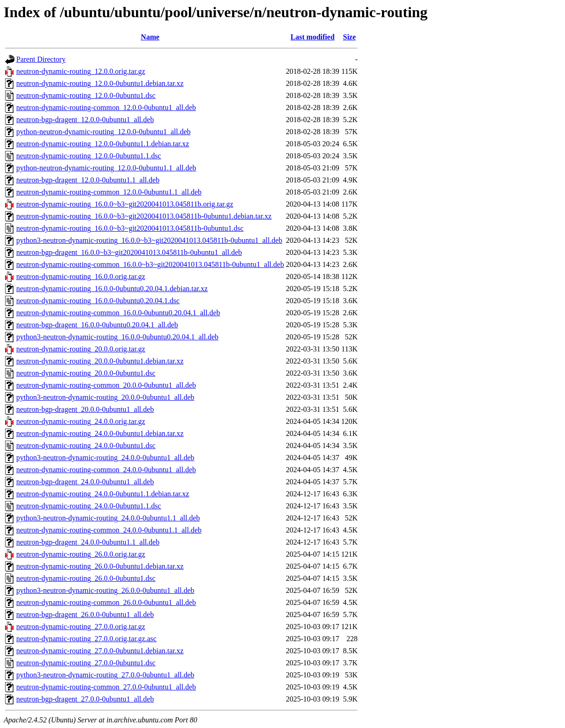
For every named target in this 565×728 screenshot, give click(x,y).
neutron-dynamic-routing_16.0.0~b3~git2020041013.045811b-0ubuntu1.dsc (130, 228)
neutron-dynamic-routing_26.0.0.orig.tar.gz (81, 554)
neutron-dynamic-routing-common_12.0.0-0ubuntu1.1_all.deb (109, 192)
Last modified (313, 37)
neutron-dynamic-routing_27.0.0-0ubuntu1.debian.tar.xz (100, 651)
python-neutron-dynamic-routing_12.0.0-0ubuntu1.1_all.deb (106, 168)
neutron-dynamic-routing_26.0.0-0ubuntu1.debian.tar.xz (100, 566)
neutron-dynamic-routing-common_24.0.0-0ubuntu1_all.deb (106, 470)
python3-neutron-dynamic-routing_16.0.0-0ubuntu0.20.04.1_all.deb (117, 337)
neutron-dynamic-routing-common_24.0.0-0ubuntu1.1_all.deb (109, 530)
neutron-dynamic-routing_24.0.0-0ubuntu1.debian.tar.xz (100, 433)
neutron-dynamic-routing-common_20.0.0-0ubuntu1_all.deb (106, 385)
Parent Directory (41, 59)
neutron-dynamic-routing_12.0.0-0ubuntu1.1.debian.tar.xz (103, 144)
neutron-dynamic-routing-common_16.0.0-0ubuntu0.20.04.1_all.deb (118, 313)
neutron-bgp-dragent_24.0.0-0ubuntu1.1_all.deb (88, 542)
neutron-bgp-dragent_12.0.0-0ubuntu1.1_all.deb (88, 180)
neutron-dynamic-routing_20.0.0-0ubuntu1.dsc (86, 373)
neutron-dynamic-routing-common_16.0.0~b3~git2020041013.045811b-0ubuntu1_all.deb (150, 264)
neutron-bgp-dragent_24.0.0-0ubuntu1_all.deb (85, 482)
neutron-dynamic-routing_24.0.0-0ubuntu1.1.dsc (89, 506)
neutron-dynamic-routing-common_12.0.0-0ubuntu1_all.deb (106, 107)
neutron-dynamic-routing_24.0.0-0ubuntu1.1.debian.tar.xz (103, 494)
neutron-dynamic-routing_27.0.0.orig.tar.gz (81, 627)
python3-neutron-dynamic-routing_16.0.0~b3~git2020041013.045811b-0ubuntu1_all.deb (149, 240)
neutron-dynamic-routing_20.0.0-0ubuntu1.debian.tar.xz (100, 361)
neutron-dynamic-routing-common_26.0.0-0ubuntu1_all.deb (106, 602)
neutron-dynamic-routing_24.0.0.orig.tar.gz (81, 421)
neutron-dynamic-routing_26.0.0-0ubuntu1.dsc (86, 578)
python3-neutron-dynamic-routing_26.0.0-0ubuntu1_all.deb (105, 590)
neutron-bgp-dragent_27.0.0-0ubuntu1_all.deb (85, 699)
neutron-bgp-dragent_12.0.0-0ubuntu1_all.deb (85, 120)
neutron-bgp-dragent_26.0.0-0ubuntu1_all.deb (85, 614)
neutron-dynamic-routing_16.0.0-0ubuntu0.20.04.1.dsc (98, 301)
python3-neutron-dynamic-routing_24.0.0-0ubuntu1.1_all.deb (108, 518)
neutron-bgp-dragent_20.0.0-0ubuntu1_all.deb (85, 409)
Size (350, 37)
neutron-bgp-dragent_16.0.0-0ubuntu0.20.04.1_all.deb (97, 325)
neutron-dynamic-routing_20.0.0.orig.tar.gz (81, 349)
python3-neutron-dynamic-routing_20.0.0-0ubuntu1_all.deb (105, 397)
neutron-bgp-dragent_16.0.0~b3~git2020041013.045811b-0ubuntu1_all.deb (129, 252)
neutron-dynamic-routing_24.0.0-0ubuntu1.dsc (86, 445)
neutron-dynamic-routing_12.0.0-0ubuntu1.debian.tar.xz (100, 83)
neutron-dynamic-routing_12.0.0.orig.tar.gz (81, 71)
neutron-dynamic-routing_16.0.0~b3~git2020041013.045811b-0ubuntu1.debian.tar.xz (144, 216)
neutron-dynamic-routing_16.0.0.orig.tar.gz (81, 276)
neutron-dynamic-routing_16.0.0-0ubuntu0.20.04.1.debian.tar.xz (112, 289)
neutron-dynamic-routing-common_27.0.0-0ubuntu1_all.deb (106, 687)
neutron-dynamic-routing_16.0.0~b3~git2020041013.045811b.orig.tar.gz (125, 204)
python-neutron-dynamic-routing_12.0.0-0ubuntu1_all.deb (103, 132)
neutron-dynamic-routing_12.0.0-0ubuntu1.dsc (86, 95)
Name (150, 37)
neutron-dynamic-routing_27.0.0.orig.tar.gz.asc (86, 639)
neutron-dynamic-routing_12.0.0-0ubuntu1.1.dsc (89, 156)
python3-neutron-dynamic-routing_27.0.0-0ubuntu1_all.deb (105, 675)
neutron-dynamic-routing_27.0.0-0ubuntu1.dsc (86, 663)
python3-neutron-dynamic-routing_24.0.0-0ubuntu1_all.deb (105, 458)
